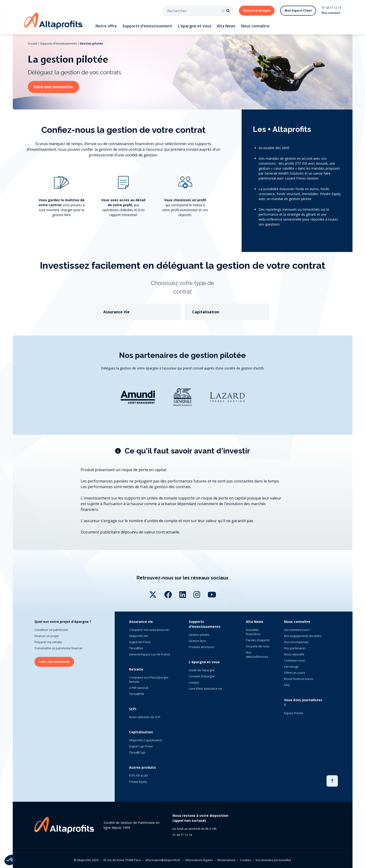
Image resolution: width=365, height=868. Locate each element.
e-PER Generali (139, 688)
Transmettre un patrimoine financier (59, 648)
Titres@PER (136, 694)
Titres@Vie (136, 648)
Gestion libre (197, 641)
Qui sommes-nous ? (297, 630)
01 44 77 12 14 (331, 8)
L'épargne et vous (195, 26)
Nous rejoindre (294, 654)
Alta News (226, 26)
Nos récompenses (296, 642)
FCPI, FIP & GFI (138, 776)
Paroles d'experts (258, 640)
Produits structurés (201, 647)
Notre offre (106, 26)
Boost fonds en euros (299, 679)
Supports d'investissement (147, 26)
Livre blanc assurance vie (205, 689)
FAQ (287, 685)
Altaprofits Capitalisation (146, 740)
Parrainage (291, 667)
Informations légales (199, 860)
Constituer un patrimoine (51, 630)
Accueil (33, 44)
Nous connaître (255, 26)
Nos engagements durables (303, 636)
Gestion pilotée (91, 44)
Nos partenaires (295, 648)
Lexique (194, 682)
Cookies (245, 860)
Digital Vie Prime (140, 642)
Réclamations (226, 860)
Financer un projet (47, 636)
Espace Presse (294, 713)
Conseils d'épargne (202, 676)
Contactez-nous (295, 660)
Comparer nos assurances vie (149, 630)
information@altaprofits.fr (163, 860)
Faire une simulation (53, 87)
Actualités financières (253, 632)
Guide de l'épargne (202, 670)
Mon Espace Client (298, 10)
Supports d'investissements (59, 44)
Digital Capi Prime (141, 746)
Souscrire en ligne (257, 10)
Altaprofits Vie (138, 636)
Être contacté (331, 13)
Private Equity (138, 782)
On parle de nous (258, 646)
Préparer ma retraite (48, 642)
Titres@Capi (137, 753)
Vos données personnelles (273, 860)
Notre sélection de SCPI (145, 717)
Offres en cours (294, 673)
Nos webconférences (257, 655)
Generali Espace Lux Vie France (150, 654)
